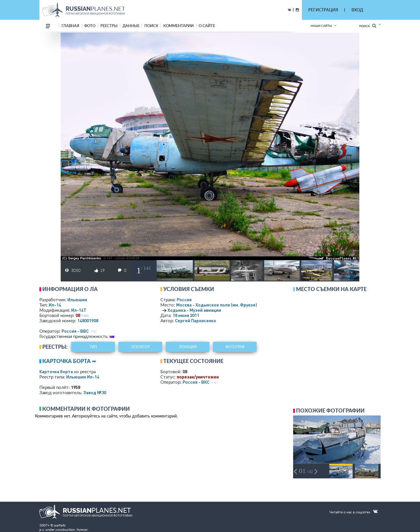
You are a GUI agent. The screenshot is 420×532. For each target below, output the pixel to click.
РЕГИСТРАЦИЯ (323, 10)
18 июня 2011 (186, 315)
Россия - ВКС (196, 382)
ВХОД (357, 10)
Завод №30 (95, 392)
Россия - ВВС (75, 331)
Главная (70, 26)
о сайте (207, 26)
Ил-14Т (79, 310)
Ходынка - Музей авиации (194, 310)
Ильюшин (77, 300)
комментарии (178, 26)
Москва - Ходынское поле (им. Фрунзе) (224, 305)
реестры (109, 26)
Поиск (368, 26)
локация (188, 347)
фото (90, 26)
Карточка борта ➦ (69, 361)
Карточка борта (56, 371)
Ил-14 (55, 305)
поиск (151, 26)
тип (85, 315)
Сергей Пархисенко (196, 320)
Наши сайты (321, 26)
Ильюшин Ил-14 (83, 377)
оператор (140, 347)
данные (131, 26)
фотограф (235, 347)
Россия (184, 300)
